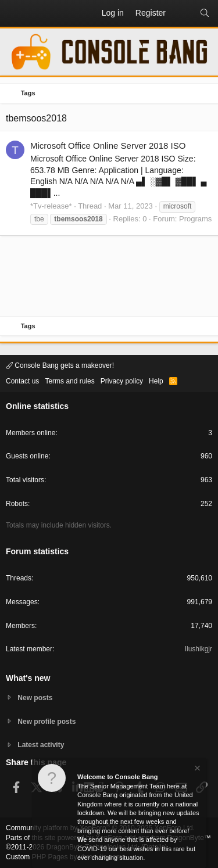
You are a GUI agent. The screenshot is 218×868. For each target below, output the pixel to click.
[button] (15, 13)
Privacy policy (122, 381)
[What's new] (183, 13)
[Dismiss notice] (196, 770)
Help (156, 381)
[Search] (205, 13)
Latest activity (41, 745)
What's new (28, 678)
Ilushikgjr (199, 649)
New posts (35, 698)
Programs (195, 219)
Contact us (22, 381)
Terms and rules (69, 381)
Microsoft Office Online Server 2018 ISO (108, 146)
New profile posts (47, 722)
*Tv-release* (51, 206)
